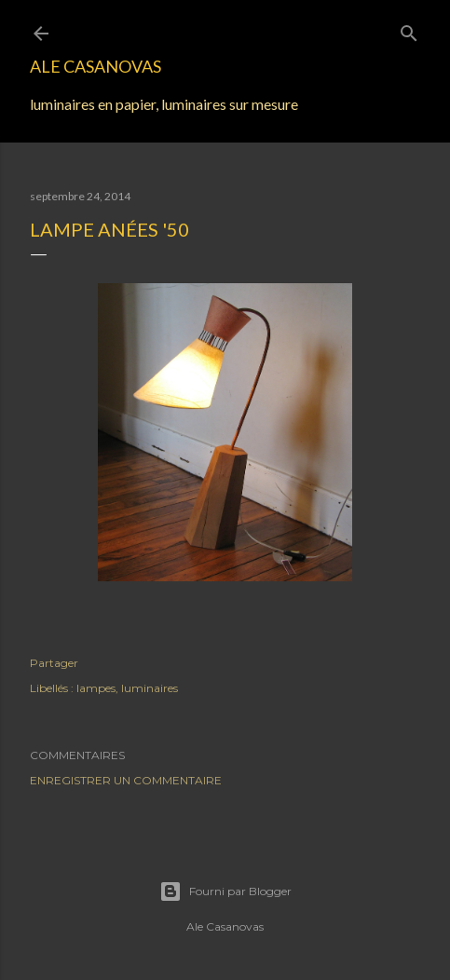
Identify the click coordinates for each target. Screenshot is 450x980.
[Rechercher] (409, 29)
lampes (96, 688)
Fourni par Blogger (225, 892)
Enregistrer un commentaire (126, 780)
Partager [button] (54, 663)
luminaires (150, 688)
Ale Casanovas (95, 66)
